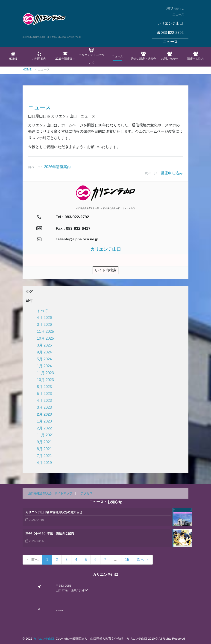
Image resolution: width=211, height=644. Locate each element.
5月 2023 (44, 394)
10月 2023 (45, 380)
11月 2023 (45, 373)
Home (13, 56)
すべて (42, 311)
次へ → (143, 560)
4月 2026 (44, 318)
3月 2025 (44, 345)
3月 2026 (44, 325)
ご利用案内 (39, 56)
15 (127, 560)
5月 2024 (44, 359)
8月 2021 (44, 449)
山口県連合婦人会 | (41, 493)
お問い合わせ (175, 8)
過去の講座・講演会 (143, 56)
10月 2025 (45, 338)
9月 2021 (44, 442)
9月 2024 (44, 352)
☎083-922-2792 (170, 33)
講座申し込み (196, 56)
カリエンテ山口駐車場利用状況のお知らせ (54, 512)
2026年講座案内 (65, 56)
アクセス (87, 493)
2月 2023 (44, 414)
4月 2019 (44, 463)
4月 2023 (44, 401)
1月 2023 (44, 421)
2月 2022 (44, 428)
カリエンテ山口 (44, 639)
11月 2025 (45, 331)
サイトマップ (63, 493)
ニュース (178, 14)
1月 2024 (44, 366)
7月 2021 (44, 456)
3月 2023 (44, 407)
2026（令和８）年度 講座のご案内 (50, 533)
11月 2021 (45, 435)
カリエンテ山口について (91, 56)
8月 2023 (44, 387)
